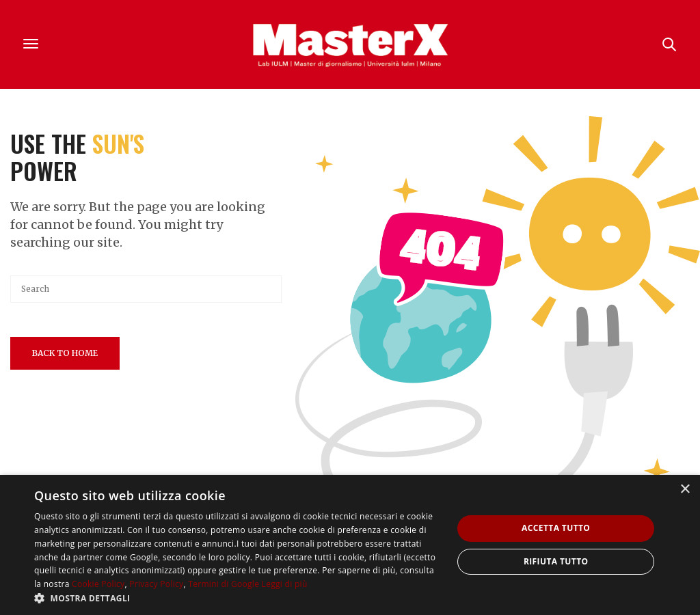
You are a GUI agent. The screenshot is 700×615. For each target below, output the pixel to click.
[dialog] (350, 545)
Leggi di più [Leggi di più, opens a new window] (285, 584)
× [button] (685, 490)
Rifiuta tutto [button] (556, 561)
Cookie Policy (98, 584)
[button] (237, 598)
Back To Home (65, 353)
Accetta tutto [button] (556, 528)
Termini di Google (224, 584)
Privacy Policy (156, 584)
